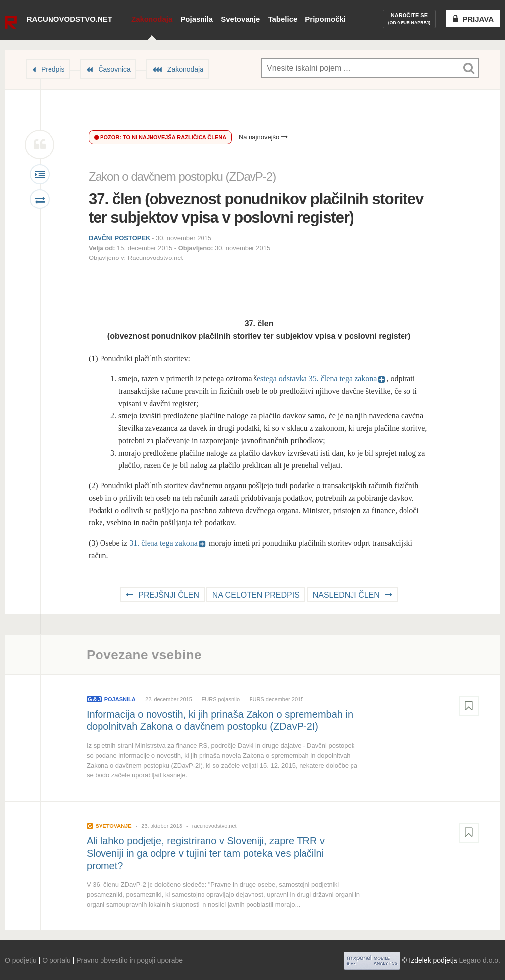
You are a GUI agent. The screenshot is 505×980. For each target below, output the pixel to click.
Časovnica (114, 69)
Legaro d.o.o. (480, 960)
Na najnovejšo (263, 137)
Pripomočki (325, 19)
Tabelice (282, 19)
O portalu (56, 960)
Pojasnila (197, 19)
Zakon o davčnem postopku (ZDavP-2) (182, 177)
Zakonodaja (152, 19)
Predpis (53, 69)
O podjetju (21, 960)
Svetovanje (240, 19)
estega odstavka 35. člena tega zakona (317, 379)
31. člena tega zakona (163, 543)
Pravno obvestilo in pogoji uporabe (129, 960)
